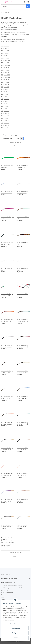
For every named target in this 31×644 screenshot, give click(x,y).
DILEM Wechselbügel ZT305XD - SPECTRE (7, 192)
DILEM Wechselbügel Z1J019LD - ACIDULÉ (7, 423)
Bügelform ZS (5, 123)
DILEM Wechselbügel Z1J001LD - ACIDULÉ (7, 346)
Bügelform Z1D (5, 60)
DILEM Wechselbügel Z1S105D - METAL (23, 449)
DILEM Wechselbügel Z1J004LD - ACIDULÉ (23, 346)
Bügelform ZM (5, 111)
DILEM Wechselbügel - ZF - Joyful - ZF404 (23, 192)
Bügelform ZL (5, 109)
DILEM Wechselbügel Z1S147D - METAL (7, 526)
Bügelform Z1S (5, 72)
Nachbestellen (5, 590)
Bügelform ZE (5, 92)
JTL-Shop (18, 642)
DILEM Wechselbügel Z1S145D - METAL (7, 500)
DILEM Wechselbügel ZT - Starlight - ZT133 (23, 321)
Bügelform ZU (5, 128)
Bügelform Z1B (5, 58)
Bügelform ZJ (5, 104)
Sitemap (4, 599)
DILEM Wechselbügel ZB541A (7, 269)
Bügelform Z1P (5, 70)
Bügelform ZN (5, 113)
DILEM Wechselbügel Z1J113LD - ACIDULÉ (23, 423)
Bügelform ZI (5, 101)
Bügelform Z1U (5, 75)
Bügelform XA (5, 46)
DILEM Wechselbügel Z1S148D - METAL (23, 526)
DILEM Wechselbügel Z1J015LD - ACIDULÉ (7, 397)
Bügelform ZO (5, 116)
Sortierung (14, 135)
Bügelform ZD (5, 89)
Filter (5, 135)
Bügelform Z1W (6, 77)
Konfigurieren (16, 633)
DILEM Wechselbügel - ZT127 (23, 218)
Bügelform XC (5, 51)
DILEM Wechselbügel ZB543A (23, 269)
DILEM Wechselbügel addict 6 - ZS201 (7, 243)
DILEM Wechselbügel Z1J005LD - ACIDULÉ (7, 372)
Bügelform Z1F (5, 63)
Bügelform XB (5, 48)
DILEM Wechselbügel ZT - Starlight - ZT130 (7, 321)
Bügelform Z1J (5, 68)
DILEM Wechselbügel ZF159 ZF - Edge (7, 295)
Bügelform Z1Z (5, 80)
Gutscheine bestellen (7, 593)
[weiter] (28, 146)
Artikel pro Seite (8, 139)
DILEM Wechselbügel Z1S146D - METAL (23, 500)
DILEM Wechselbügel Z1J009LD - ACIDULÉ (23, 372)
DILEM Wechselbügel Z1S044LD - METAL (7, 449)
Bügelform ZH (5, 99)
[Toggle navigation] (2, 1)
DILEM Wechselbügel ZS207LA (23, 295)
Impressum (6, 624)
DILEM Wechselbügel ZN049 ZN (7, 166)
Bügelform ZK (5, 106)
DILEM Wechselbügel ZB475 (23, 243)
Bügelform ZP (5, 118)
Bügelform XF (5, 56)
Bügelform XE (5, 53)
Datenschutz (13, 624)
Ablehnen (16, 638)
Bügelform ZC (5, 87)
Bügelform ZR (5, 121)
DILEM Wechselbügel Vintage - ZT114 (23, 166)
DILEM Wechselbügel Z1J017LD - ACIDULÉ (23, 397)
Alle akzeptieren (16, 628)
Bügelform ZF (5, 94)
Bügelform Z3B (5, 82)
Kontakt (3, 595)
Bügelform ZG (5, 97)
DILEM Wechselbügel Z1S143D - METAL (7, 475)
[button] (25, 2)
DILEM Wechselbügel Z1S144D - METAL (23, 475)
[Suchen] (14, 6)
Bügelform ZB (5, 84)
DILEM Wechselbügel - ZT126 (7, 218)
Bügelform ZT (5, 125)
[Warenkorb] (28, 2)
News (3, 597)
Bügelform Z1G (5, 65)
